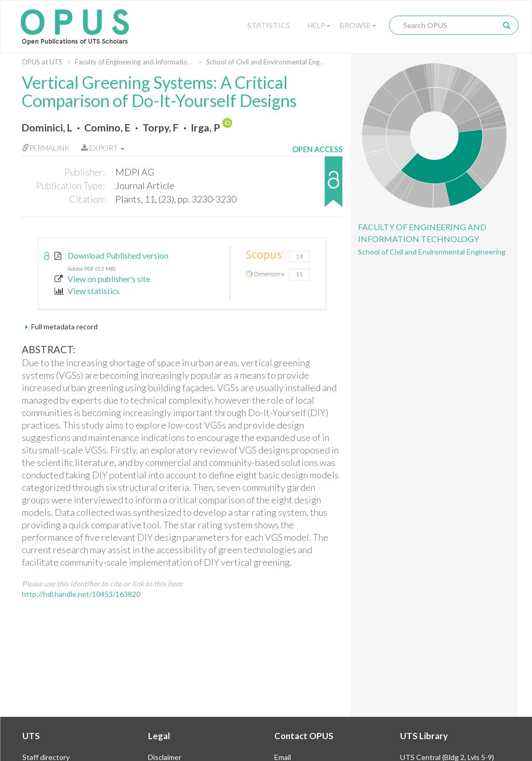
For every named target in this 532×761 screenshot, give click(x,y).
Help (319, 25)
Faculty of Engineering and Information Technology (151, 62)
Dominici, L (47, 128)
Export (103, 148)
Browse (358, 25)
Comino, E (107, 128)
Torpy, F (161, 128)
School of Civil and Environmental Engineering (275, 62)
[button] (317, 187)
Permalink (46, 148)
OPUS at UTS (42, 62)
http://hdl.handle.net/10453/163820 (81, 594)
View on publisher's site (102, 279)
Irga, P (205, 128)
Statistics (269, 25)
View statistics (87, 291)
